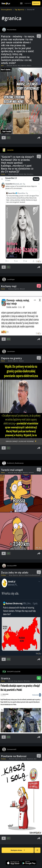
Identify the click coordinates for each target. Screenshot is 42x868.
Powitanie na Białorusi (14, 756)
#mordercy (30, 174)
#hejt (25, 174)
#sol (35, 759)
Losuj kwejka (38, 851)
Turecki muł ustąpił (12, 470)
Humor (3, 174)
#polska (10, 361)
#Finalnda (27, 681)
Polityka (3, 575)
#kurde (21, 174)
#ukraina (31, 472)
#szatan (16, 174)
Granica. (6, 678)
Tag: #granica (20, 9)
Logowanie (28, 3)
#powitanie (30, 759)
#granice (21, 575)
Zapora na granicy (11, 358)
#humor (15, 65)
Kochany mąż (9, 286)
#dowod (22, 289)
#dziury (29, 65)
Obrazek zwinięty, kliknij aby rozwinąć (20, 441)
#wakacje (11, 289)
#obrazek (10, 65)
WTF (2, 65)
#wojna (20, 472)
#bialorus (24, 759)
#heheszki (12, 759)
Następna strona (18, 850)
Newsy (3, 361)
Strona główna (7, 9)
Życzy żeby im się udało (15, 572)
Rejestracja (36, 3)
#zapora (21, 361)
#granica (24, 65)
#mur (19, 65)
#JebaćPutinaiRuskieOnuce (32, 575)
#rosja (16, 472)
